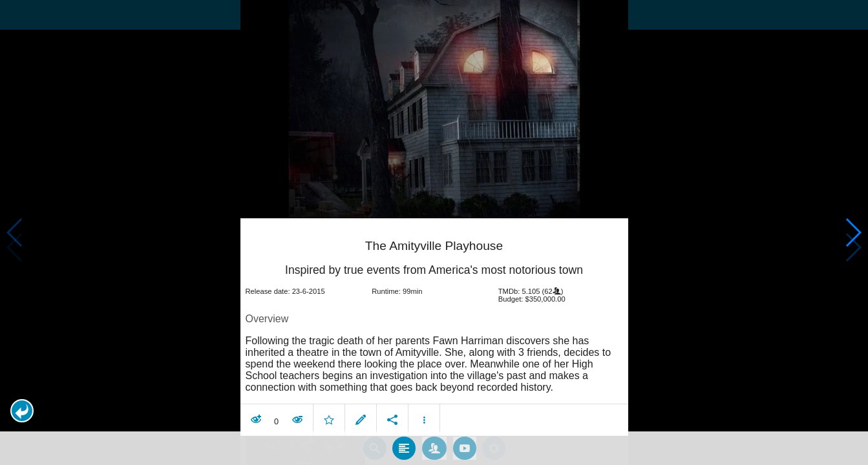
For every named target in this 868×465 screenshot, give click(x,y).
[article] (434, 326)
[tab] (404, 445)
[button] (22, 411)
